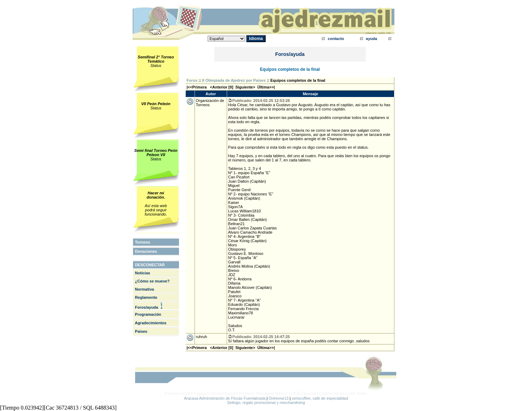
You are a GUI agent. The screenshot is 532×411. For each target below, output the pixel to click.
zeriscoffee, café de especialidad (320, 398)
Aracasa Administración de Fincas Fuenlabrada (225, 398)
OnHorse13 (278, 398)
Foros (192, 80)
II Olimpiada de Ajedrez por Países (234, 80)
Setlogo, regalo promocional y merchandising (266, 403)
